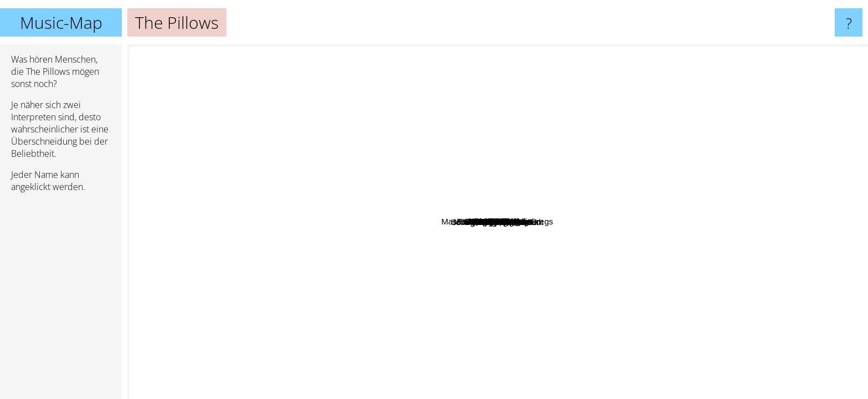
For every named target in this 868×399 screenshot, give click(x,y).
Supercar (451, 209)
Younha (308, 240)
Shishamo (718, 225)
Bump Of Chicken (726, 213)
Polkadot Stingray (642, 169)
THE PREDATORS (432, 341)
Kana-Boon (545, 352)
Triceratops (361, 132)
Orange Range (535, 153)
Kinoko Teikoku (625, 246)
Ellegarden (737, 243)
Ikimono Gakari (485, 283)
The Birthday (566, 307)
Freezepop (278, 205)
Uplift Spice (790, 351)
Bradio (732, 132)
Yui (714, 242)
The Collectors (429, 148)
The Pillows (498, 222)
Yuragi (399, 271)
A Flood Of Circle (518, 68)
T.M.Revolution (791, 202)
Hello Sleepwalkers (337, 323)
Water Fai (399, 318)
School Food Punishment (279, 256)
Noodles (416, 362)
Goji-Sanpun (517, 107)
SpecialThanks (279, 164)
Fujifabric (383, 181)
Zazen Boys (286, 291)
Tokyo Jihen (556, 374)
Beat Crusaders (369, 140)
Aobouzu (614, 98)
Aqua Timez (495, 250)
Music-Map (61, 22)
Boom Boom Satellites (542, 52)
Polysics (366, 241)
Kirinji (461, 52)
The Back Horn (371, 255)
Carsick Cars (369, 163)
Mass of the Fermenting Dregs (538, 259)
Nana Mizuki (387, 292)
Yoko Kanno (585, 181)
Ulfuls (288, 312)
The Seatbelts (560, 169)
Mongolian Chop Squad (345, 285)
